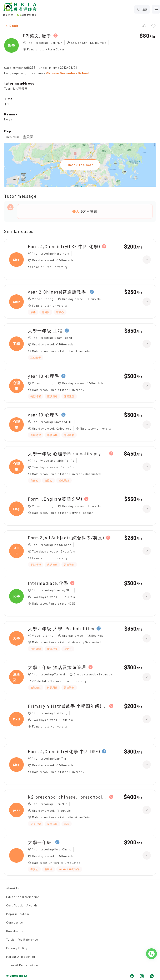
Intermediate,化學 (48, 583)
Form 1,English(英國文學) (55, 499)
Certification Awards (22, 905)
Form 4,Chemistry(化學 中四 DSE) (64, 751)
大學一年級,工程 (45, 331)
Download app (17, 931)
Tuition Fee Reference (22, 939)
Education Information (23, 897)
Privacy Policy (17, 948)
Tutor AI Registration (22, 965)
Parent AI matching (21, 957)
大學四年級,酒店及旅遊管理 (57, 667)
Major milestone (18, 914)
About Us (13, 888)
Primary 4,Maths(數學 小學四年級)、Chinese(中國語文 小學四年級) (67, 706)
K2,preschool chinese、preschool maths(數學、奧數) (67, 797)
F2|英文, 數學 (37, 36)
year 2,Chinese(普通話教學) (58, 292)
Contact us (15, 922)
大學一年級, (41, 842)
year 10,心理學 (44, 376)
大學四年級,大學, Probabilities (61, 628)
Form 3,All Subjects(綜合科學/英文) (66, 538)
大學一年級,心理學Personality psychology (67, 453)
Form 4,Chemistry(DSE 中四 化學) (64, 246)
